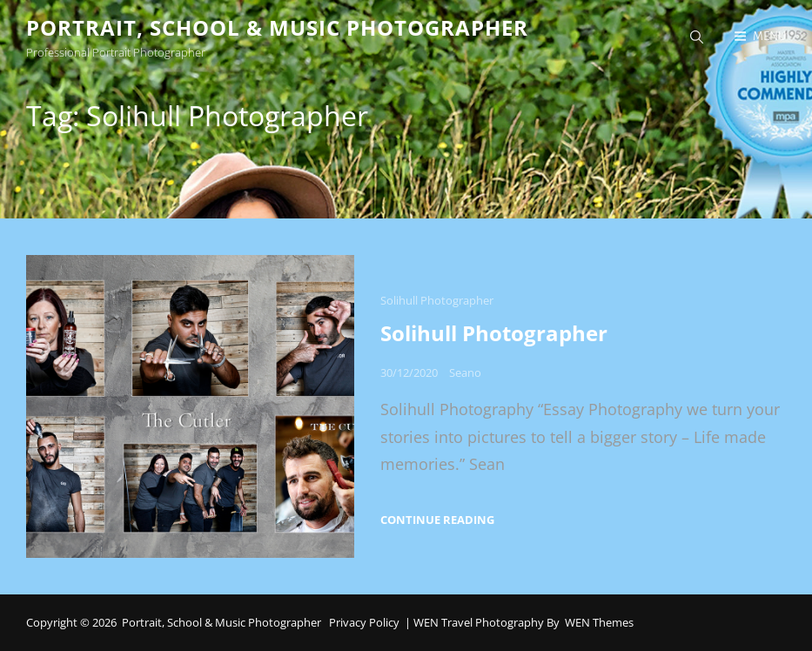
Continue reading (437, 520)
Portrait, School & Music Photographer (277, 27)
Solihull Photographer (437, 300)
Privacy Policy (364, 622)
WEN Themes (599, 622)
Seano (465, 372)
